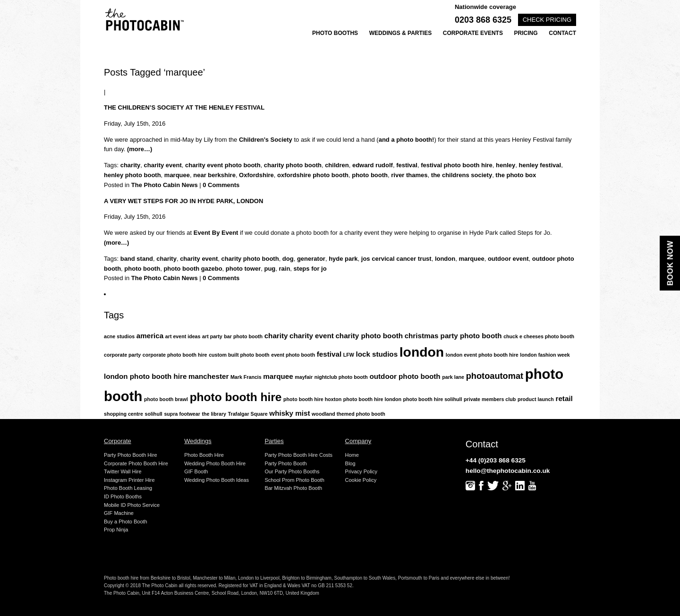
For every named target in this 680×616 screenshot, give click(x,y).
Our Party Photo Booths (292, 471)
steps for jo (310, 269)
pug (270, 269)
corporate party (122, 355)
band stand (137, 259)
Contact (562, 33)
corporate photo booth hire (175, 355)
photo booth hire (236, 397)
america (150, 336)
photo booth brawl (166, 399)
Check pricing (547, 20)
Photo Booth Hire (204, 455)
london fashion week (545, 355)
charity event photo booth (223, 165)
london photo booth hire (145, 376)
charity (131, 165)
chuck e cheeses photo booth (539, 336)
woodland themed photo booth (348, 414)
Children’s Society (266, 140)
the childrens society (462, 175)
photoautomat (495, 376)
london (445, 259)
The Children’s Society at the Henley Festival (184, 107)
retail (564, 398)
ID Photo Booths (123, 496)
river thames (409, 175)
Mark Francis (246, 377)
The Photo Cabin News (165, 185)
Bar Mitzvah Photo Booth (293, 488)
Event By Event (216, 233)
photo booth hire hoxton (312, 399)
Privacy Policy (361, 471)
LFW (349, 355)
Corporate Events (473, 33)
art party (212, 336)
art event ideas (183, 336)
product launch (536, 399)
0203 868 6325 (483, 20)
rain (285, 269)
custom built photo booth (239, 355)
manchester (208, 376)
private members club (490, 399)
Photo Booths (335, 33)
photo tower (243, 269)
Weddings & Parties (400, 33)
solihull (154, 414)
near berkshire (214, 175)
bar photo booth (243, 336)
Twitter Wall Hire (123, 471)
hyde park (343, 259)
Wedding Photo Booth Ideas (217, 480)
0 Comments (221, 185)
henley (506, 165)
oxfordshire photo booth (313, 175)
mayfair (304, 377)
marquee (177, 175)
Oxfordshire (256, 175)
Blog (350, 463)
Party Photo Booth (285, 463)
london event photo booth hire (482, 355)
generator (311, 259)
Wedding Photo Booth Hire (215, 463)
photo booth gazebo (193, 269)
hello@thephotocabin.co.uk (508, 471)
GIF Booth (196, 471)
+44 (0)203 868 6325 (496, 460)
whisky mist (289, 413)
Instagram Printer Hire (129, 480)
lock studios (377, 354)
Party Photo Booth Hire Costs (298, 455)
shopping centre (123, 414)
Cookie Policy (361, 480)
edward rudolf (373, 165)
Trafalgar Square (248, 414)
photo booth (370, 175)
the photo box (516, 175)
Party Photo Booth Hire (131, 455)
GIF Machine (119, 513)
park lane (453, 377)
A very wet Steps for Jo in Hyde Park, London (183, 201)
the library (214, 414)
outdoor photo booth (405, 376)
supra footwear (182, 414)
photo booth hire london (372, 399)
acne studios (119, 336)
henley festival (540, 165)
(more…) (140, 149)
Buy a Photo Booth (126, 522)
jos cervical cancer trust (396, 259)
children (337, 165)
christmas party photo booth (453, 336)
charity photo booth (293, 165)
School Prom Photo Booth (294, 480)
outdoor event (508, 259)
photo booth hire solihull (433, 399)
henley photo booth (132, 175)
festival (407, 165)
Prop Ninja (116, 530)
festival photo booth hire (457, 165)
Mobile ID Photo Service (132, 505)
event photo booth (293, 355)
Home (352, 455)
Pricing (526, 33)
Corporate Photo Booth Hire (136, 463)
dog (288, 259)
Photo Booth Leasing (128, 488)
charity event (163, 165)
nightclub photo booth (341, 377)
